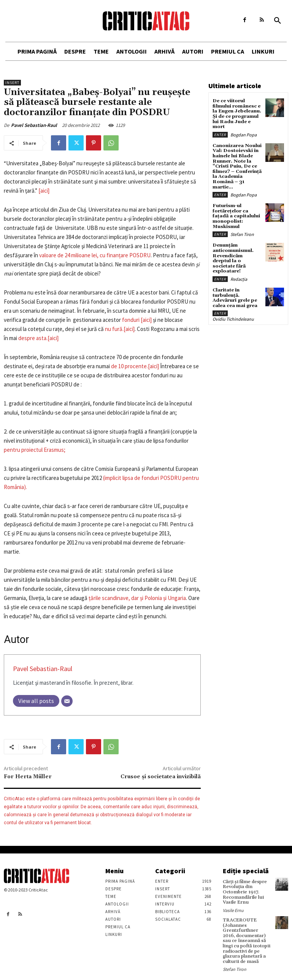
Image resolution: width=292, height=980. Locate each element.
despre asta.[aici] (38, 338)
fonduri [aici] (137, 320)
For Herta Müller (28, 777)
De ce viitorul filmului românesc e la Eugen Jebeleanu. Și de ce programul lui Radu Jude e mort (236, 113)
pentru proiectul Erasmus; (35, 450)
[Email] (67, 701)
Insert (12, 83)
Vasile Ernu (233, 910)
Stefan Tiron (242, 231)
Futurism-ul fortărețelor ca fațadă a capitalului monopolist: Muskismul (236, 214)
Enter (220, 134)
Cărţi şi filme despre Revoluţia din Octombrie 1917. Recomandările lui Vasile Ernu (245, 892)
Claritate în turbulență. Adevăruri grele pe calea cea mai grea (235, 289)
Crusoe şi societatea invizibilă (161, 777)
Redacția (239, 270)
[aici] (44, 191)
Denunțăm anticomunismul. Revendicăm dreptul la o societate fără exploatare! (236, 252)
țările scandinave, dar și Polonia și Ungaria (137, 598)
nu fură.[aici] (120, 329)
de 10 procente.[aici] (135, 366)
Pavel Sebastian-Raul (34, 125)
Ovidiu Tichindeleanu (233, 310)
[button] (278, 21)
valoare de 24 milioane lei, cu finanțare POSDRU (95, 255)
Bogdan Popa (244, 134)
